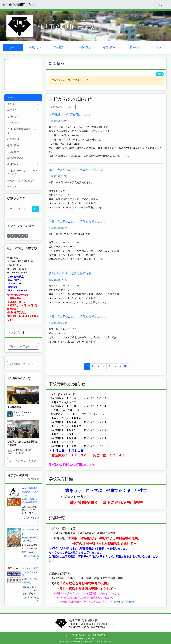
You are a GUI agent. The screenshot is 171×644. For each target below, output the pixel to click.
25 (125, 366)
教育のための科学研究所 (70, 641)
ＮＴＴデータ (87, 641)
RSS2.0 (160, 74)
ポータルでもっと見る (23, 461)
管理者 (57, 121)
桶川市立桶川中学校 (22, 412)
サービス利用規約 (74, 635)
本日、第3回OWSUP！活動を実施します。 (78, 222)
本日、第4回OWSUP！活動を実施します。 (78, 170)
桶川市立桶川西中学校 (19, 5)
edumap (35, 479)
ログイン (163, 5)
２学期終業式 (14, 407)
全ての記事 (56, 107)
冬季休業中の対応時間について (70, 115)
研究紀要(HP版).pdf (124, 602)
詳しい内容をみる (31, 519)
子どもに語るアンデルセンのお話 (30, 572)
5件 (70, 107)
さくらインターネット (102, 641)
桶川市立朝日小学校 (22, 450)
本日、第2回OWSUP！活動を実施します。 (78, 317)
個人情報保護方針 (97, 635)
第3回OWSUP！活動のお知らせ (70, 273)
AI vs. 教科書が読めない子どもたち (30, 492)
